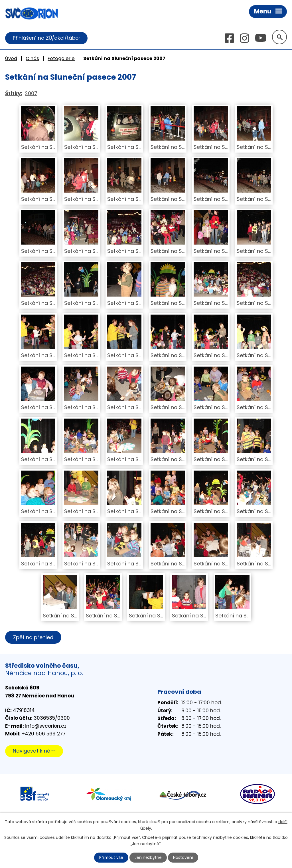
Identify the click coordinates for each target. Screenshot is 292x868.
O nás (32, 58)
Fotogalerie (61, 58)
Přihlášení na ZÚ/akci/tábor (46, 38)
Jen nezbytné (148, 857)
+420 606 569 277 (44, 734)
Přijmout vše (111, 857)
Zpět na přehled (34, 638)
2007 (31, 94)
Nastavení (183, 857)
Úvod (11, 58)
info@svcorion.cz (46, 726)
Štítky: (14, 94)
